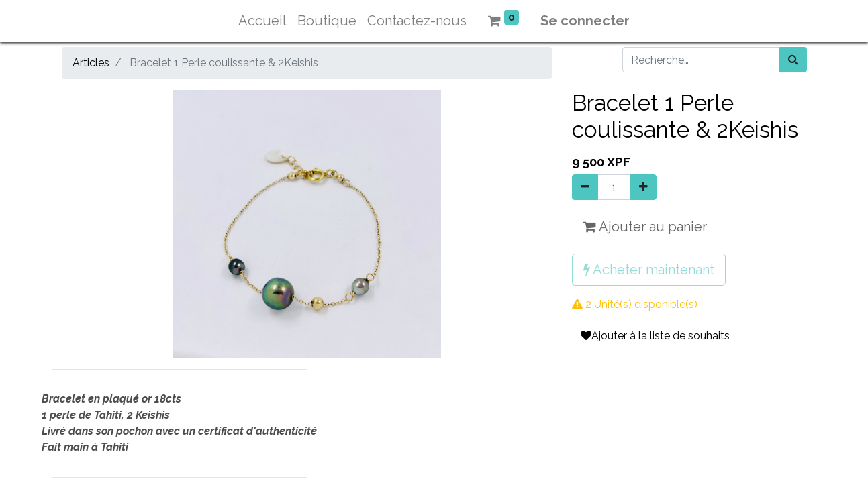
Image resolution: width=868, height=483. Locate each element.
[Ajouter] (643, 187)
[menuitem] (262, 21)
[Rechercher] (793, 60)
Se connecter (585, 21)
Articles (91, 63)
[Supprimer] (585, 187)
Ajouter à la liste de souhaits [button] (655, 336)
